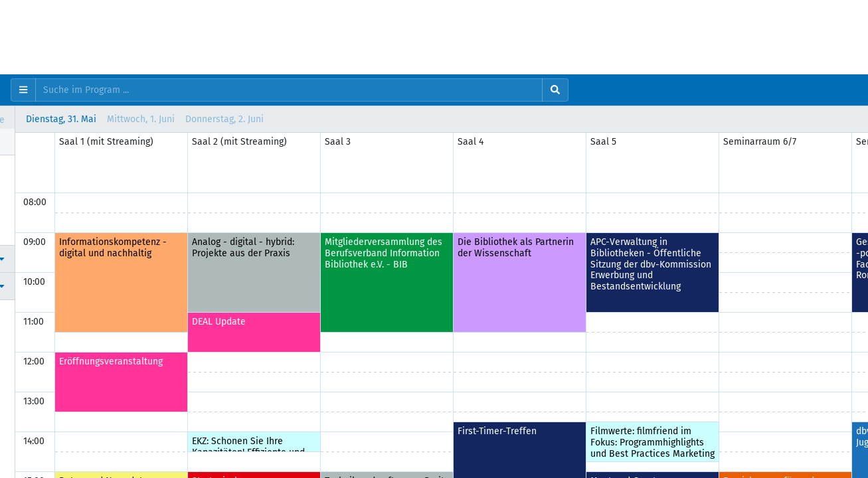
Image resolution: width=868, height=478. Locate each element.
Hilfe (36, 231)
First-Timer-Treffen (681, 431)
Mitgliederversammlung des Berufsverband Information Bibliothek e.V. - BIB (567, 253)
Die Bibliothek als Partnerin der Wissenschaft (700, 248)
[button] (99, 259)
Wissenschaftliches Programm (89, 215)
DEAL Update (403, 322)
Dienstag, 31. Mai (245, 119)
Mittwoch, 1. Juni (325, 119)
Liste (170, 119)
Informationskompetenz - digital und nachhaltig (297, 248)
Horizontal (48, 119)
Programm (47, 168)
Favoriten (45, 200)
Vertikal (115, 119)
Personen (45, 184)
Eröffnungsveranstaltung (295, 361)
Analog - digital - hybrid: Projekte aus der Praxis (427, 248)
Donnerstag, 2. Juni (408, 119)
